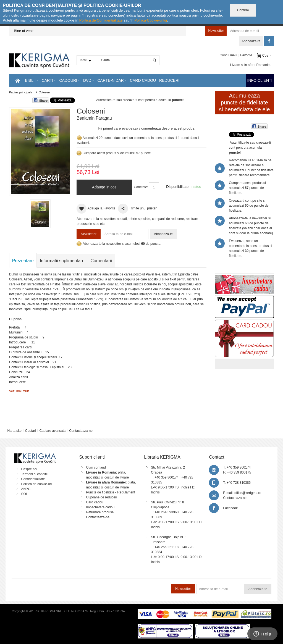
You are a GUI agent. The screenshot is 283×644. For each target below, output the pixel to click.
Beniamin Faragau (94, 118)
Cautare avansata (52, 431)
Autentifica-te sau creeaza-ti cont (120, 100)
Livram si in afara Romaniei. (251, 65)
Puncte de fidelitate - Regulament (110, 492)
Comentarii (101, 261)
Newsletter (216, 31)
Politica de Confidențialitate (101, 20)
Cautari (31, 431)
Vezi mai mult (19, 391)
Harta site (14, 431)
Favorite (246, 55)
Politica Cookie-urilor (151, 20)
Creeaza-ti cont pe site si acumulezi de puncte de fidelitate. (249, 206)
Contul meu (228, 55)
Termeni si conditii (34, 474)
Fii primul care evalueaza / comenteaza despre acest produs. (147, 128)
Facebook (230, 508)
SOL (24, 494)
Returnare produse (100, 512)
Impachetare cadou (100, 507)
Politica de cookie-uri (36, 484)
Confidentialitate (33, 479)
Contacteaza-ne (81, 431)
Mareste (39, 150)
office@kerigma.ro (248, 493)
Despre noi (29, 469)
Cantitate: (141, 187)
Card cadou (95, 502)
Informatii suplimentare (62, 261)
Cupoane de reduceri (101, 497)
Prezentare (23, 261)
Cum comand (96, 467)
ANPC (26, 489)
